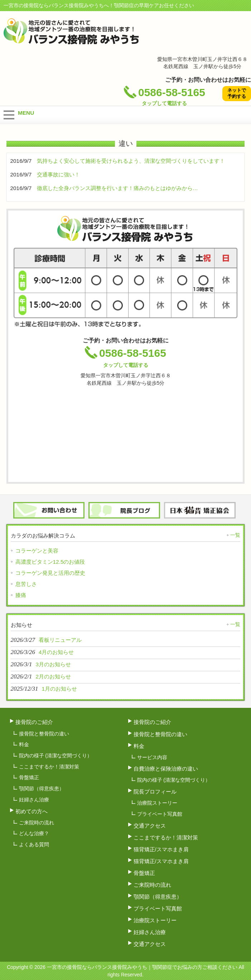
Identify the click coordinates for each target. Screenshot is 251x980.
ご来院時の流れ (37, 823)
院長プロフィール (155, 792)
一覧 (235, 535)
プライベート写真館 (160, 814)
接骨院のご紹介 (34, 722)
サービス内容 (152, 757)
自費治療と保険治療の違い (166, 769)
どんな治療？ (34, 833)
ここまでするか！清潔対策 (49, 767)
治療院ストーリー (157, 803)
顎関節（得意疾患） (42, 789)
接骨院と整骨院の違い (44, 734)
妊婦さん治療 (34, 800)
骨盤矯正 (29, 777)
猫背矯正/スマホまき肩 (161, 849)
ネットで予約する (237, 93)
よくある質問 (34, 844)
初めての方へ (32, 811)
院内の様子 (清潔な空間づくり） (55, 756)
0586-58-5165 (165, 98)
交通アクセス (150, 826)
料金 (24, 744)
